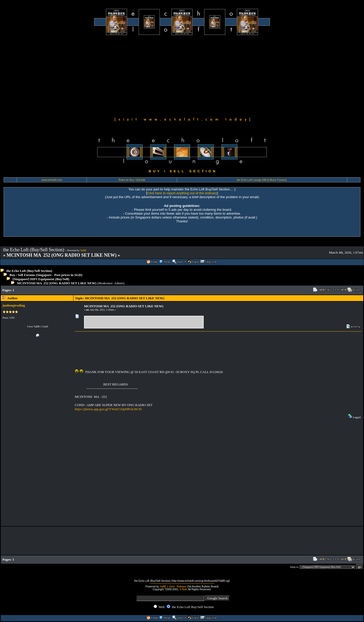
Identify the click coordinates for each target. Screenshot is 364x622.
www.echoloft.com (52, 180)
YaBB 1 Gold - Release (173, 587)
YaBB (83, 250)
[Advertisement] (182, 75)
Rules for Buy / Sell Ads (132, 180)
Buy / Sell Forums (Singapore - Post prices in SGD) (46, 275)
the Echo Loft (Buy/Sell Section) (29, 271)
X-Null (183, 589)
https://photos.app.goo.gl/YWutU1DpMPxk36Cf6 (108, 409)
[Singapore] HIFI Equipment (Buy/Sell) (41, 279)
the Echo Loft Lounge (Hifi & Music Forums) (262, 180)
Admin (119, 283)
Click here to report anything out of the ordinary (182, 193)
